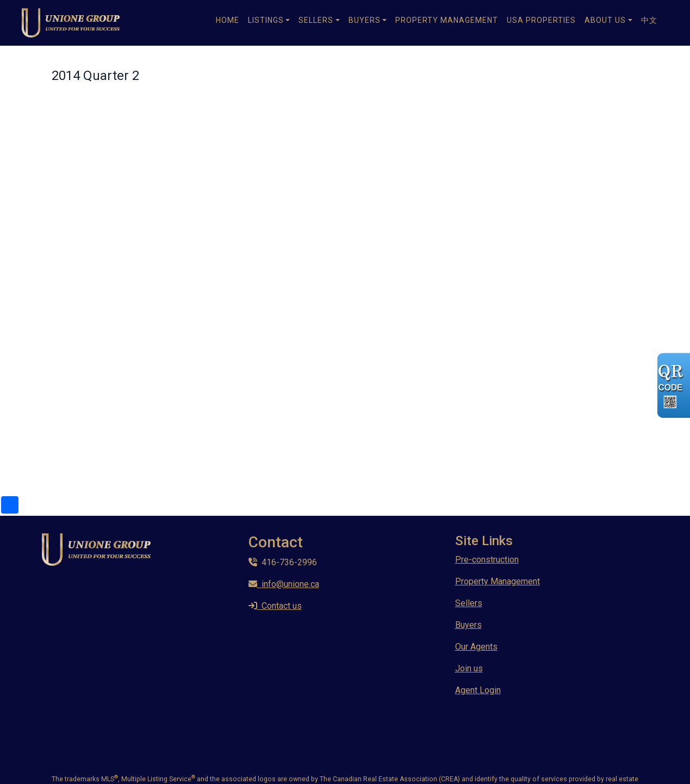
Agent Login (478, 690)
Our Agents (476, 647)
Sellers (469, 603)
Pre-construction (487, 560)
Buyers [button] (365, 20)
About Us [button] (605, 20)
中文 (649, 20)
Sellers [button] (316, 20)
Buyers (468, 625)
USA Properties (541, 20)
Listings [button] (266, 20)
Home (228, 20)
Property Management (447, 20)
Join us (469, 668)
